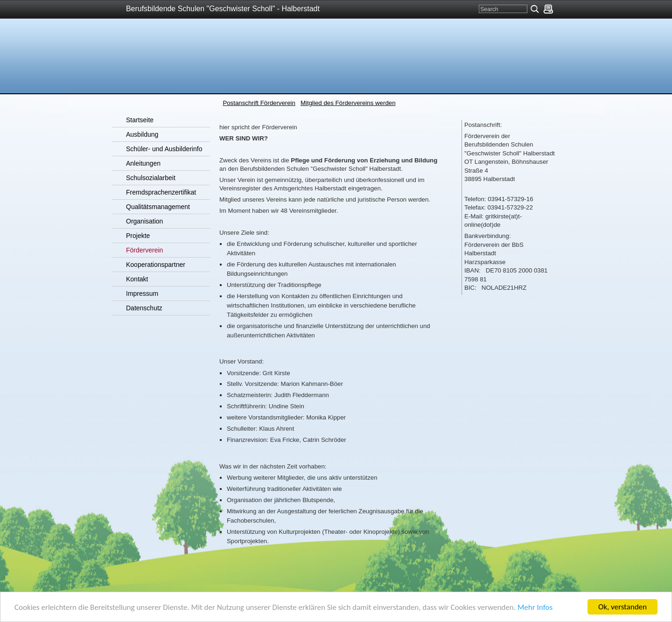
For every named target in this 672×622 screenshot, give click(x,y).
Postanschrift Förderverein (259, 103)
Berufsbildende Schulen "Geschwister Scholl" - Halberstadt (223, 9)
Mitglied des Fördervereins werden (348, 103)
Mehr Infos (535, 608)
